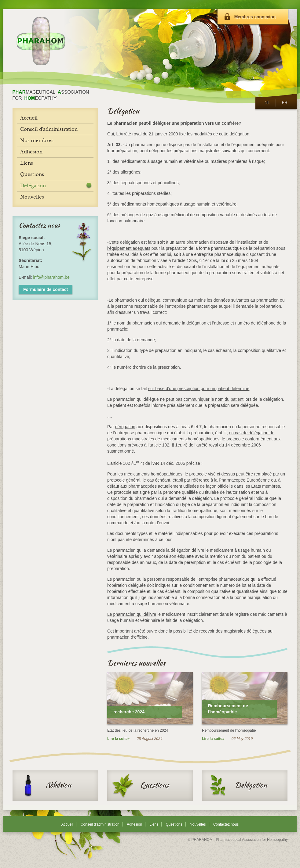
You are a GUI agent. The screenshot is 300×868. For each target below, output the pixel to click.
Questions (140, 786)
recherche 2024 (129, 712)
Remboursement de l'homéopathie (228, 709)
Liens (154, 824)
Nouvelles (198, 824)
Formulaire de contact (46, 289)
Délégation (33, 186)
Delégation (237, 786)
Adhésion (44, 786)
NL (267, 102)
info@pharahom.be (51, 277)
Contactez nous (226, 824)
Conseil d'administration (100, 824)
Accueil (67, 824)
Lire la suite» (118, 739)
